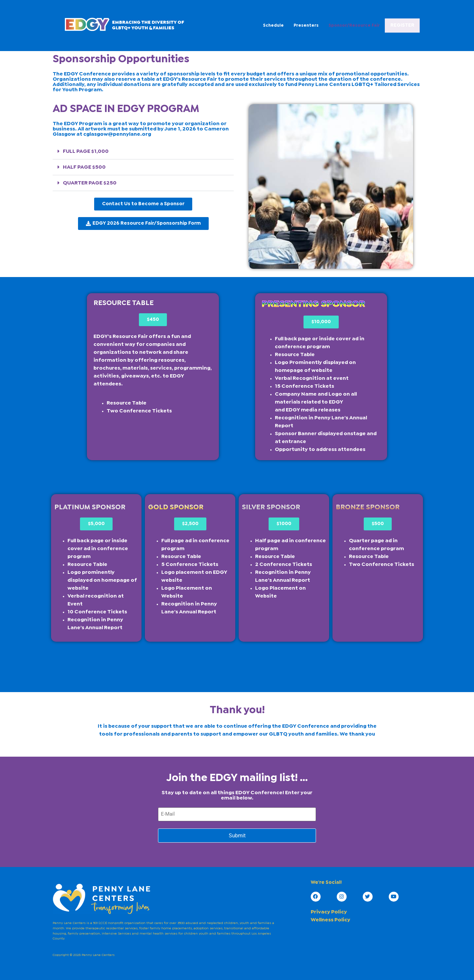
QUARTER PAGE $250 (90, 183)
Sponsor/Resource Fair (324, 25)
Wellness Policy (330, 919)
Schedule (243, 25)
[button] (143, 152)
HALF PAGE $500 (84, 167)
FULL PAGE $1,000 (86, 151)
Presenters (276, 25)
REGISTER (387, 26)
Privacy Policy (329, 911)
